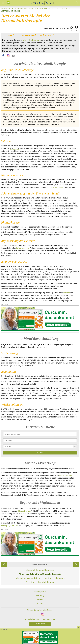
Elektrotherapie (66, 475)
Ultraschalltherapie (59, 9)
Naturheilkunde (20, 9)
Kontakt (40, 603)
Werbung (40, 595)
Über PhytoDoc (40, 592)
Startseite (6, 9)
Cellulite (66, 293)
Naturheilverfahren (38, 9)
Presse (40, 599)
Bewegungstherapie (10, 525)
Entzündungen (22, 248)
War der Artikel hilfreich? (56, 28)
